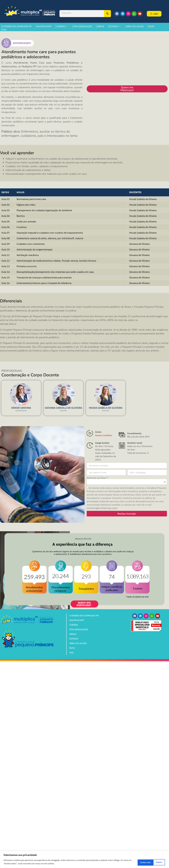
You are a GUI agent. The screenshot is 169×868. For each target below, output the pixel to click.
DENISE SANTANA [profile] (21, 408)
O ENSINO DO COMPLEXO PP (17, 26)
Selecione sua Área (97, 478)
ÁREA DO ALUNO (135, 26)
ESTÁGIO (115, 26)
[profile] (21, 405)
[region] (84, 860)
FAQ (4, 30)
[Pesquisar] (107, 14)
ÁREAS (101, 26)
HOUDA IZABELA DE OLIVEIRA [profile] (106, 408)
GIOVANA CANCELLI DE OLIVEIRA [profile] (63, 408)
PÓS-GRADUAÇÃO (83, 26)
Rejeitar (138, 862)
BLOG (152, 26)
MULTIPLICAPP (44, 26)
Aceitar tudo (156, 862)
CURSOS (62, 26)
